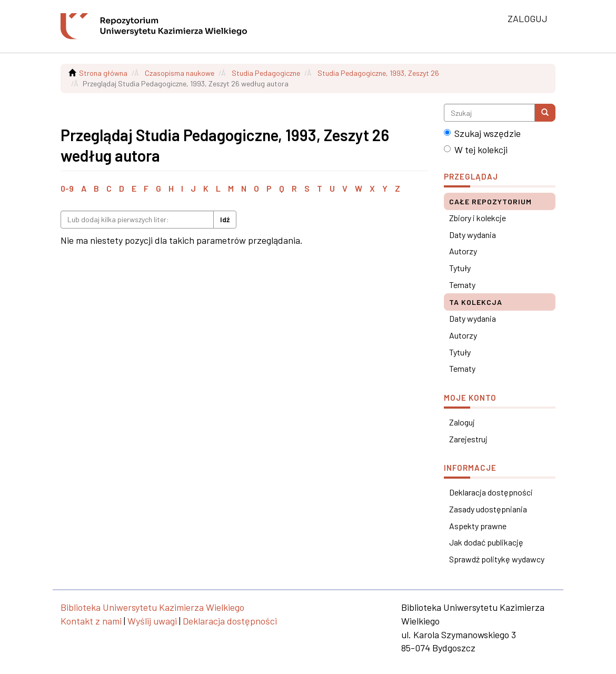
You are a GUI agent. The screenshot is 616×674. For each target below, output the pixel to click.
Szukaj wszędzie (482, 133)
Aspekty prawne (478, 526)
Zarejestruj (468, 439)
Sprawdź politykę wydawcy (497, 559)
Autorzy (463, 251)
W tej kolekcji (476, 150)
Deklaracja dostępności (491, 492)
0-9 (67, 188)
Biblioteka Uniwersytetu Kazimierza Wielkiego (152, 607)
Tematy (462, 285)
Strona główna (103, 73)
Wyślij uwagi (152, 621)
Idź (225, 219)
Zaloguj (462, 422)
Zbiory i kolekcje (478, 218)
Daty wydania (473, 235)
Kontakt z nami (91, 621)
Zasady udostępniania (488, 509)
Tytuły (460, 268)
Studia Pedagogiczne (266, 73)
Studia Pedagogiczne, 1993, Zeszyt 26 (378, 73)
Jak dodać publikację (486, 542)
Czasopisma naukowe (180, 73)
